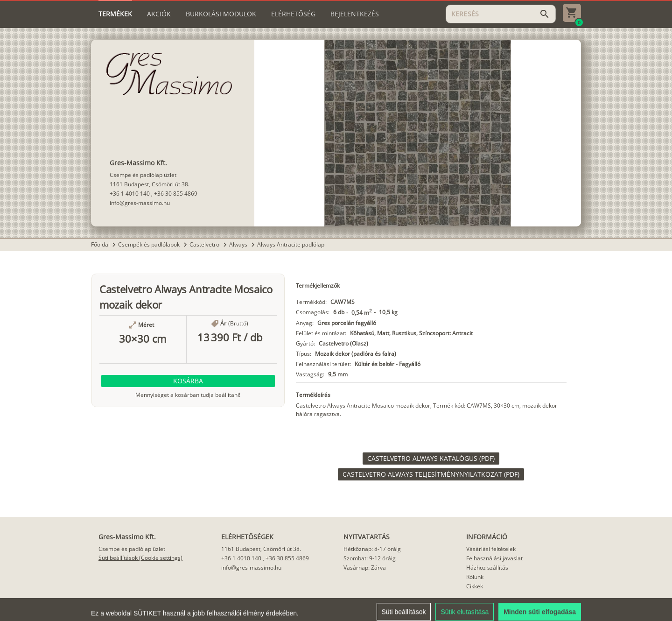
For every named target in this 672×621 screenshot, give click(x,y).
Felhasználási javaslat (494, 558)
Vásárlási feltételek (491, 549)
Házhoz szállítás (487, 568)
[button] (188, 381)
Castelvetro (205, 244)
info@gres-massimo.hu (140, 203)
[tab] (115, 14)
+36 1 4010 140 (130, 194)
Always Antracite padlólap (291, 244)
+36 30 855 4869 (176, 194)
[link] (431, 459)
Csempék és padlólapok (150, 244)
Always (239, 244)
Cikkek (475, 586)
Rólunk (475, 577)
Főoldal (100, 244)
